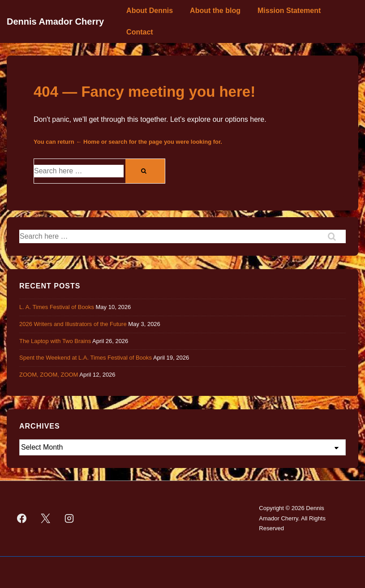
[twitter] (46, 519)
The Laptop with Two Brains (55, 341)
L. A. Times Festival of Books (57, 307)
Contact (140, 32)
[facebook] (22, 519)
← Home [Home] (88, 142)
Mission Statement (289, 11)
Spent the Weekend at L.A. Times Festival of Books (86, 358)
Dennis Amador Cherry (55, 21)
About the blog (215, 11)
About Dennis (150, 11)
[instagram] (69, 519)
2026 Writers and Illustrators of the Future (73, 324)
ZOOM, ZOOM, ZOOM (49, 375)
